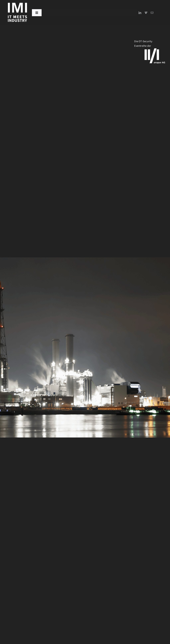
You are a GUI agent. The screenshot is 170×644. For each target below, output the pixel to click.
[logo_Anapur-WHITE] (155, 50)
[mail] (152, 13)
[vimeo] (146, 13)
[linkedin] (140, 13)
